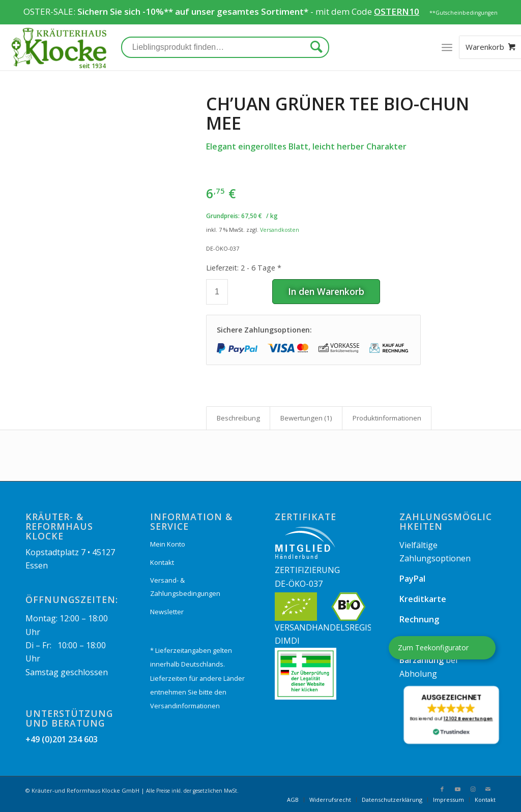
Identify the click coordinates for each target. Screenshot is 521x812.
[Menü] (447, 47)
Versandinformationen (185, 706)
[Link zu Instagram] (473, 789)
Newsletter (167, 612)
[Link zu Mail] (488, 789)
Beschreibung (238, 418)
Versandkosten (280, 230)
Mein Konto (168, 544)
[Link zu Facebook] (442, 789)
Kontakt (162, 562)
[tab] (238, 418)
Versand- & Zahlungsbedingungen (185, 587)
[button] (451, 715)
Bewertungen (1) (306, 418)
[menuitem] (293, 800)
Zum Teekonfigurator (433, 648)
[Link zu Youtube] (457, 789)
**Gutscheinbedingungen (464, 13)
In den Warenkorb (326, 291)
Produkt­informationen (387, 418)
